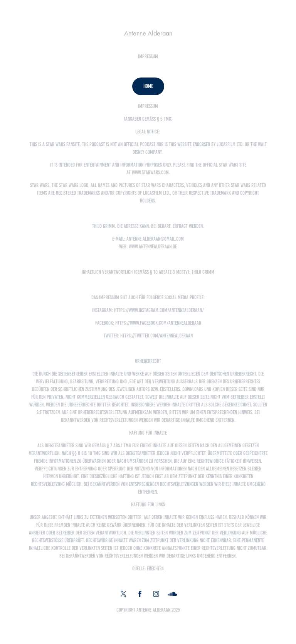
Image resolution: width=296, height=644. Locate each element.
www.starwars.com (150, 173)
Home (148, 86)
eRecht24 (155, 569)
